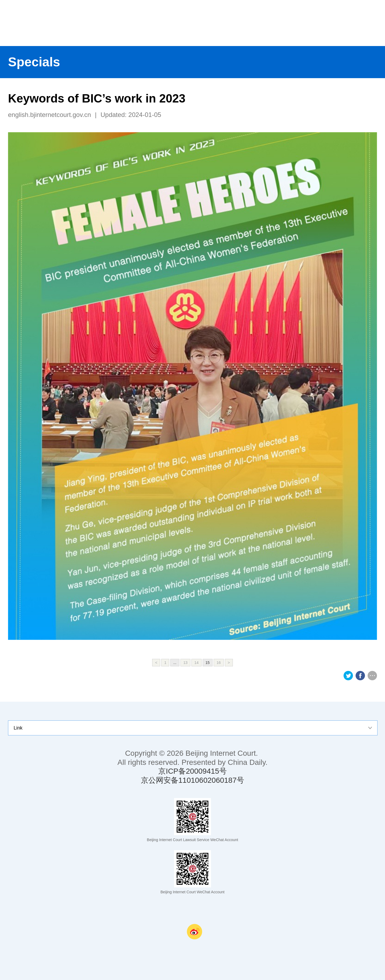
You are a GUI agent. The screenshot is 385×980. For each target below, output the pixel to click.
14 (197, 663)
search (374, 23)
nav (353, 23)
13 (186, 663)
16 (219, 663)
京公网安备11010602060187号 (192, 780)
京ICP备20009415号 (192, 771)
